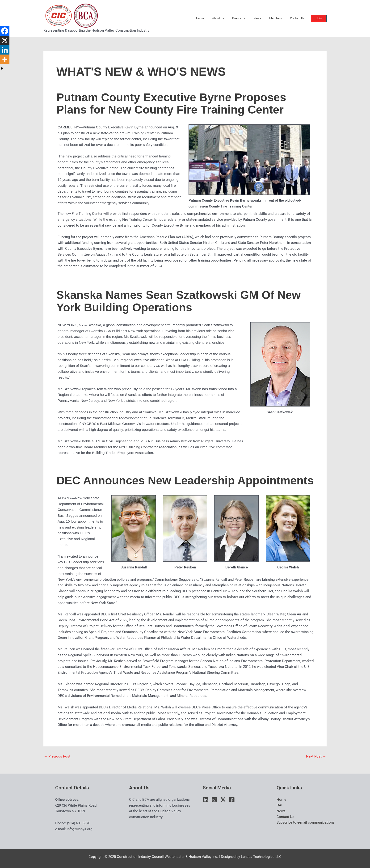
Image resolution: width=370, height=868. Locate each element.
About (227, 18)
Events (245, 18)
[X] (5, 40)
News (262, 18)
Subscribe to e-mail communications (306, 823)
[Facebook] (5, 31)
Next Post (316, 756)
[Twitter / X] (223, 800)
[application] (231, 18)
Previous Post (57, 756)
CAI (279, 805)
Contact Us (298, 18)
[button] (320, 18)
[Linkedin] (5, 50)
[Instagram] (214, 800)
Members (278, 18)
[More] (5, 59)
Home (210, 18)
